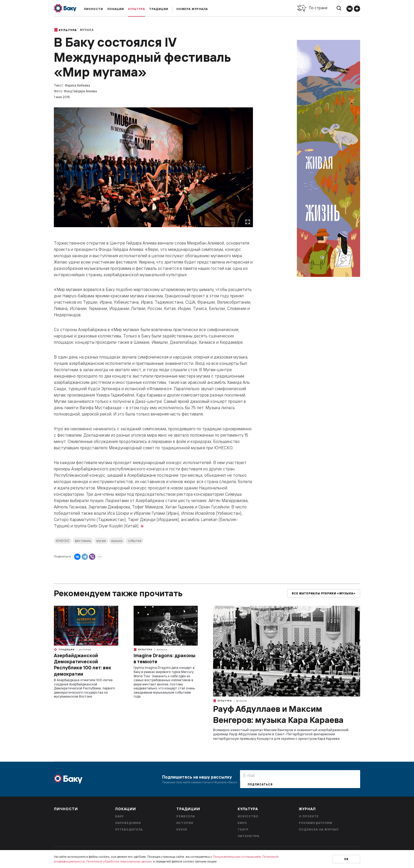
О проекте (309, 816)
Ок (346, 859)
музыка (117, 541)
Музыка (87, 30)
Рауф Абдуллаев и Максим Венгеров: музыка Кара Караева (278, 714)
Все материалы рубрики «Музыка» (324, 593)
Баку (119, 816)
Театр (243, 829)
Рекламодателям (316, 823)
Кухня (182, 829)
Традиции (159, 9)
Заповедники (128, 823)
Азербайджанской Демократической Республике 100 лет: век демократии (82, 665)
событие (135, 541)
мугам (101, 541)
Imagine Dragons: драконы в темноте (164, 659)
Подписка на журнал (319, 829)
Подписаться (260, 784)
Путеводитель (129, 829)
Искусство (248, 816)
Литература (248, 836)
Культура (137, 9)
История (85, 650)
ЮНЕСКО (63, 541)
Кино (242, 823)
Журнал (307, 809)
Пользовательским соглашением (237, 857)
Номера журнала (192, 9)
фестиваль (83, 541)
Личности (93, 9)
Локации (116, 9)
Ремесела (186, 816)
